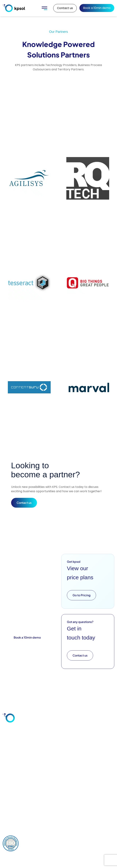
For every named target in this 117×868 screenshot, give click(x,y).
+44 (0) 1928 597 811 (20, 810)
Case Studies (81, 746)
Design (54, 759)
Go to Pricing (81, 595)
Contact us (65, 8)
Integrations (35, 753)
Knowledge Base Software (12, 775)
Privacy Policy (33, 838)
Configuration (58, 746)
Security (33, 765)
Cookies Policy (78, 838)
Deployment (36, 759)
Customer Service (12, 759)
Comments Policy (55, 838)
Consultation (58, 753)
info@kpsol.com (17, 805)
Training (55, 771)
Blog (75, 753)
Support (55, 765)
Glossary (78, 765)
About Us (100, 746)
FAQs (76, 771)
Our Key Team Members (101, 755)
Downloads (79, 759)
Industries (12, 766)
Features (33, 746)
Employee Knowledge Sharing (12, 749)
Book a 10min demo (97, 8)
